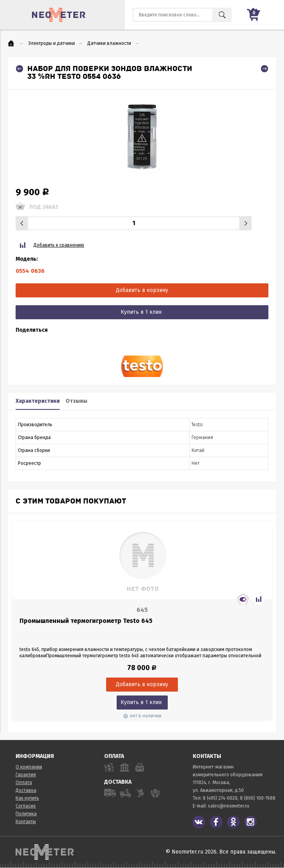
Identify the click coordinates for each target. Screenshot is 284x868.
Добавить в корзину (142, 290)
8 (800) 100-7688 (258, 798)
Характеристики (38, 401)
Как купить (27, 798)
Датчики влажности (109, 43)
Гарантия (26, 775)
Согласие (26, 806)
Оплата (24, 783)
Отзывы (76, 401)
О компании (29, 767)
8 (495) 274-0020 (220, 798)
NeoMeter (59, 15)
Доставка (26, 790)
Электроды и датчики (51, 43)
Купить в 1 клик (141, 312)
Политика (26, 814)
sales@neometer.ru (229, 806)
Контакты (26, 822)
